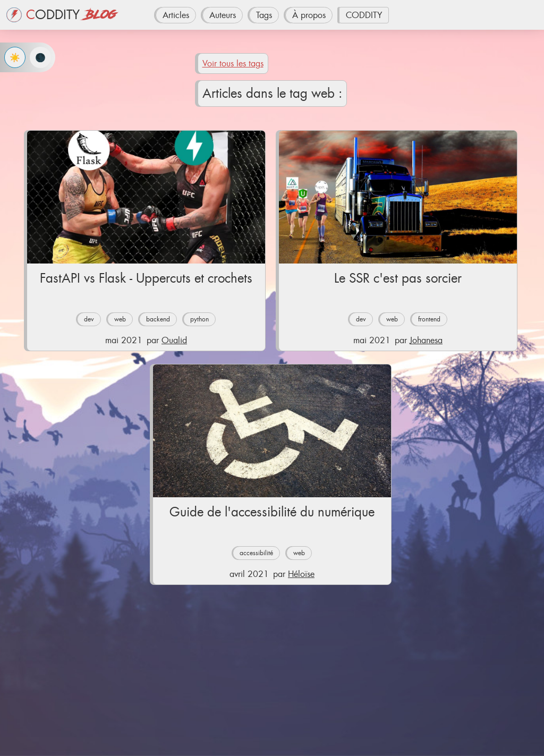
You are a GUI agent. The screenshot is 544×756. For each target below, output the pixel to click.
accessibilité (256, 553)
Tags (264, 15)
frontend (429, 319)
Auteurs (223, 15)
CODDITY (364, 15)
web (120, 319)
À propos (309, 15)
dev (89, 319)
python (199, 319)
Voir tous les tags (233, 63)
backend (158, 319)
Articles (176, 15)
